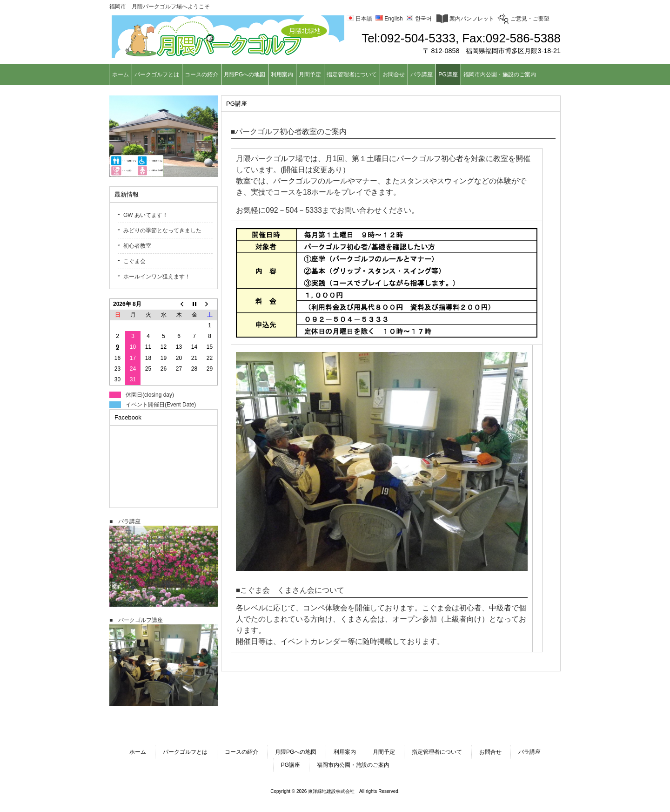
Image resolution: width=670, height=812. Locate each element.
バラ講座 (529, 752)
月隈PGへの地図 (296, 752)
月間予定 (384, 752)
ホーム (138, 752)
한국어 (419, 19)
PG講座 (291, 765)
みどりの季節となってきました (162, 230)
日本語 (359, 19)
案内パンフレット (465, 19)
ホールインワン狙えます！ (157, 277)
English (389, 19)
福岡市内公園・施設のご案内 (353, 765)
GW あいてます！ (146, 215)
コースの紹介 (241, 752)
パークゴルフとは (185, 752)
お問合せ (490, 752)
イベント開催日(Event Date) (161, 405)
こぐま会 (134, 261)
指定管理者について (437, 752)
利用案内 (345, 752)
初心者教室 (137, 246)
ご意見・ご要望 (523, 19)
